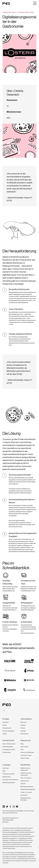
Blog (22, 744)
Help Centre (24, 747)
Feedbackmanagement (28, 789)
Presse (23, 728)
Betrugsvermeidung (27, 787)
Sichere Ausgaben (8, 731)
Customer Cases (26, 755)
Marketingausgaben (9, 782)
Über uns (23, 722)
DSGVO (23, 784)
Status (5, 734)
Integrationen (7, 728)
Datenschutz (25, 781)
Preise (5, 725)
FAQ (22, 750)
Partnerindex (7, 752)
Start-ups (6, 768)
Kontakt (23, 731)
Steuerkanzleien (8, 747)
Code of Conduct (26, 792)
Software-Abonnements (10, 780)
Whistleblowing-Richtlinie (26, 799)
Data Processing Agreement (26, 774)
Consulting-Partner (9, 750)
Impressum (24, 795)
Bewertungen (25, 758)
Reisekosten (7, 777)
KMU (4, 771)
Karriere (23, 725)
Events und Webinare (27, 752)
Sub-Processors (26, 778)
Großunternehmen (9, 774)
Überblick (6, 722)
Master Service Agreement (25, 769)
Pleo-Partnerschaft (9, 744)
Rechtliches (24, 734)
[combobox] (4, 711)
